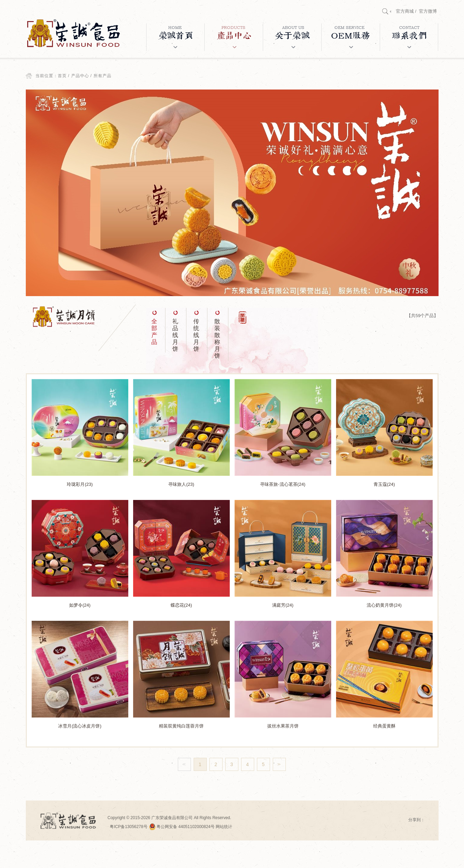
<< (183, 764)
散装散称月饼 (217, 339)
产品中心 (80, 76)
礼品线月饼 (175, 335)
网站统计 (224, 827)
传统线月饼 (196, 335)
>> (278, 764)
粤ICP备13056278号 (128, 827)
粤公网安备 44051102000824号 (182, 827)
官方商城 (405, 11)
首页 (62, 76)
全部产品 (154, 332)
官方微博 (428, 11)
